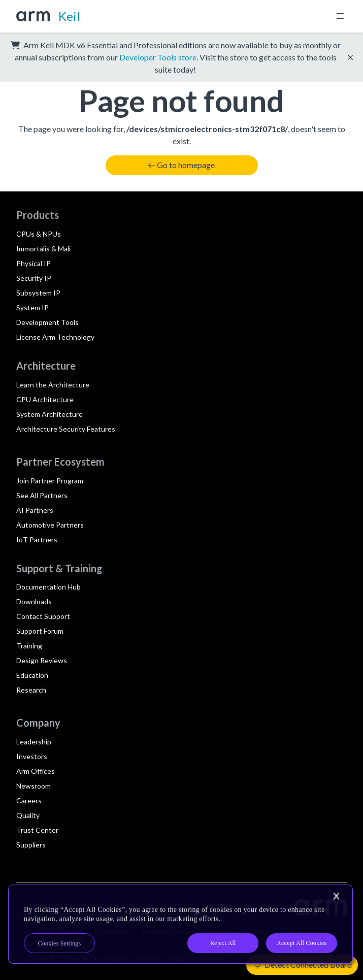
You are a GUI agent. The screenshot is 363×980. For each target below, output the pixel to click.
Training (29, 646)
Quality (28, 815)
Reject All (223, 943)
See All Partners (42, 495)
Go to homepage (181, 165)
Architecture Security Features (66, 429)
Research (31, 690)
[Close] (336, 896)
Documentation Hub (48, 587)
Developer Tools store (158, 57)
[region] (180, 924)
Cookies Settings (60, 943)
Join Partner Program (50, 481)
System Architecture (49, 414)
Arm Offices (36, 771)
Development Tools (47, 322)
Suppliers (31, 845)
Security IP (34, 278)
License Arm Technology (55, 337)
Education (32, 675)
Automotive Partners (50, 525)
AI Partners (35, 510)
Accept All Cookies (302, 943)
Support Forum (40, 631)
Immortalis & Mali (43, 249)
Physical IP (34, 263)
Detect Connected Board (303, 965)
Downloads (34, 601)
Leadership (34, 742)
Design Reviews (42, 660)
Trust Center (37, 830)
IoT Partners (37, 540)
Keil (69, 16)
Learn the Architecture (53, 385)
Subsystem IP (38, 293)
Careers (29, 801)
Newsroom (34, 786)
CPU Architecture (45, 399)
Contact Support (43, 616)
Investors (32, 756)
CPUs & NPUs (39, 234)
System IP (32, 307)
